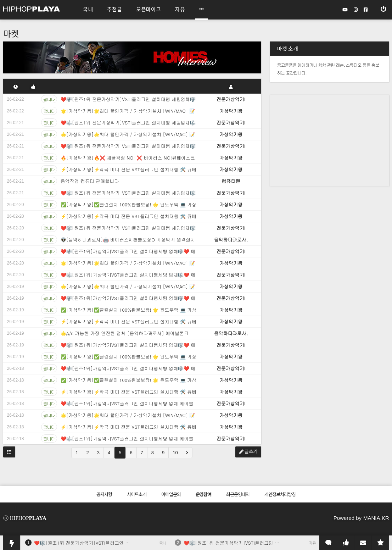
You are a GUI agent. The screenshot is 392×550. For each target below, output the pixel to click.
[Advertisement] (317, 139)
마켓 (11, 33)
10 (175, 453)
